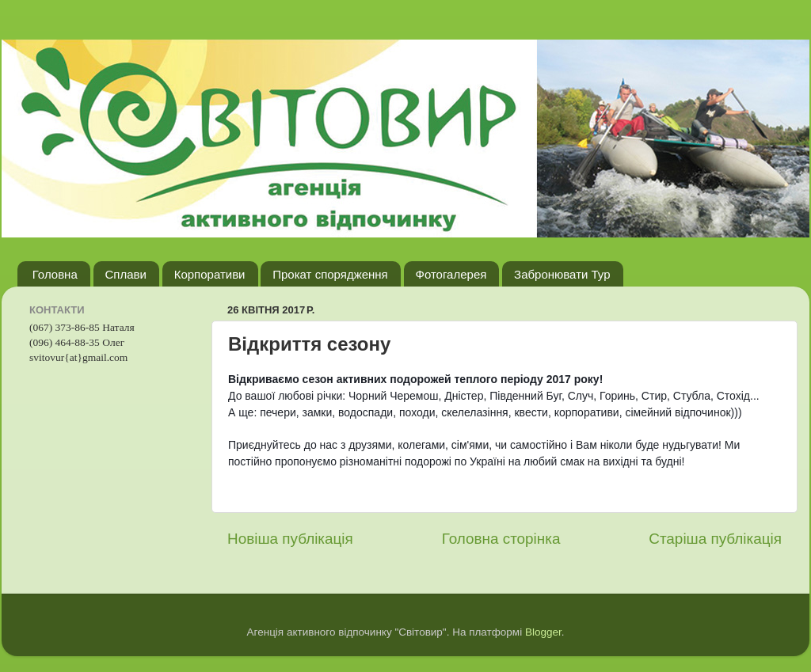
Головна (55, 274)
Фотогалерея (451, 274)
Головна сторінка (501, 539)
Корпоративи (210, 274)
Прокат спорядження (330, 274)
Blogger (543, 632)
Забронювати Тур (562, 274)
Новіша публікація (290, 539)
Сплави (126, 274)
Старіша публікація (715, 539)
